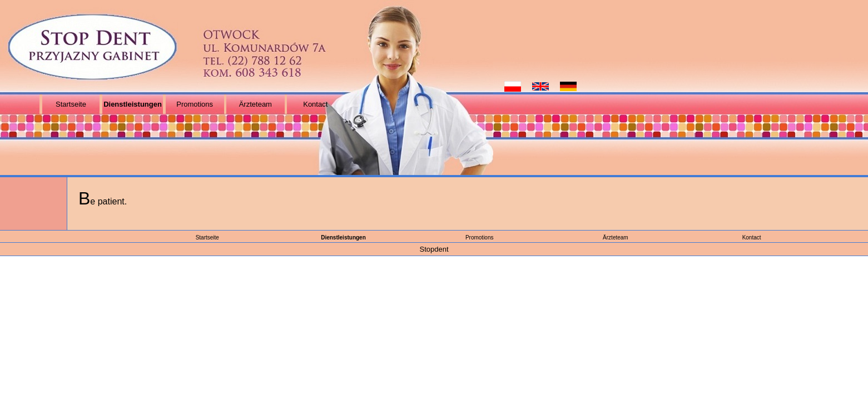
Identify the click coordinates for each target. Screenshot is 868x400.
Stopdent (434, 249)
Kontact (315, 104)
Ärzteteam (256, 104)
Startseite (71, 104)
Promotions (195, 104)
